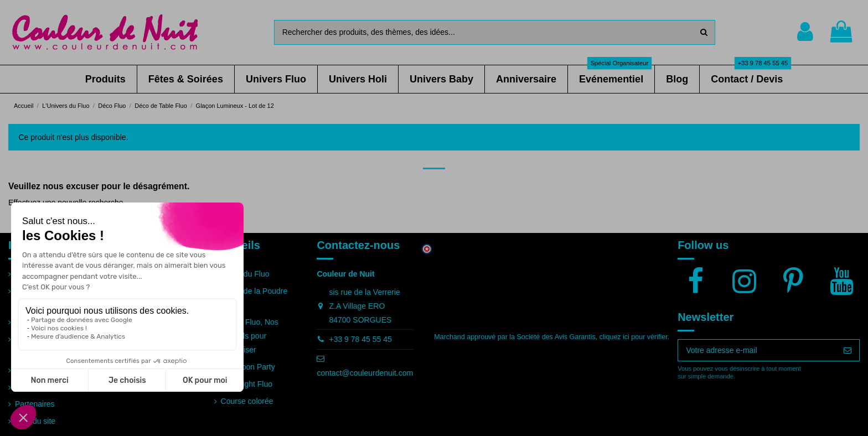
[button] (105, 79)
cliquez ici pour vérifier (634, 337)
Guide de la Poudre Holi (254, 298)
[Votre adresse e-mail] (757, 350)
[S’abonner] (848, 350)
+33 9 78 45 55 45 (360, 339)
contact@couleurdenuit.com (365, 373)
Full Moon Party (248, 367)
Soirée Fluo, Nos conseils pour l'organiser (250, 336)
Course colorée (247, 401)
